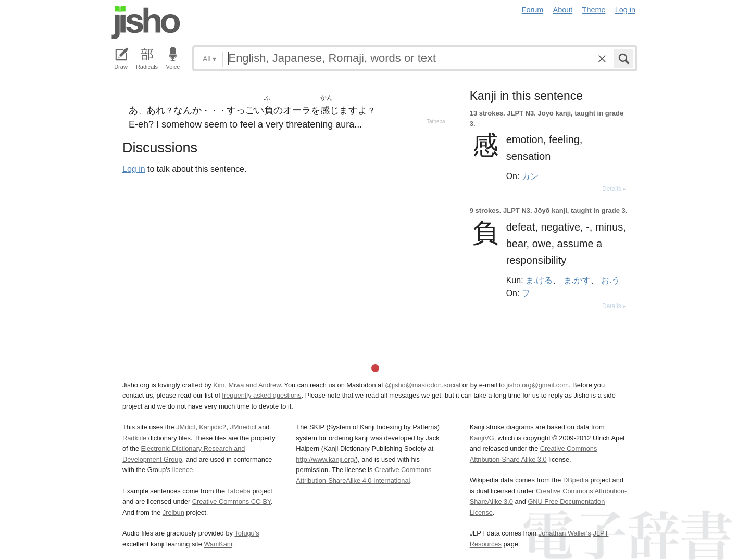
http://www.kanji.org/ (326, 459)
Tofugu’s (247, 533)
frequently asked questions (261, 395)
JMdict (186, 427)
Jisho (146, 22)
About (563, 10)
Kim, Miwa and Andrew (247, 385)
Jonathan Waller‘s (565, 533)
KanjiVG (482, 438)
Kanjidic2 (213, 427)
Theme (594, 10)
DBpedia (576, 480)
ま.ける (539, 280)
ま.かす (577, 280)
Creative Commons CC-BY (232, 501)
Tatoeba (436, 122)
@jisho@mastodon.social (423, 385)
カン (530, 176)
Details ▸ (614, 189)
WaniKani (218, 544)
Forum (533, 10)
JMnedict (243, 427)
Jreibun (173, 512)
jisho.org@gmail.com (537, 385)
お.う (610, 280)
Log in (625, 10)
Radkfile (134, 438)
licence (183, 470)
